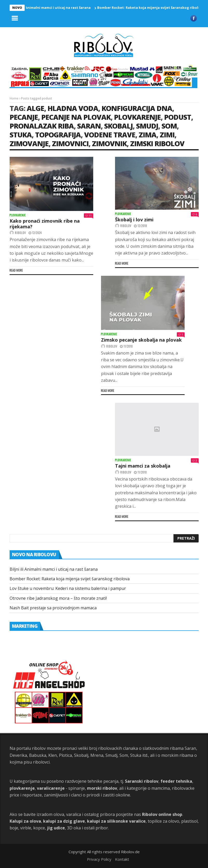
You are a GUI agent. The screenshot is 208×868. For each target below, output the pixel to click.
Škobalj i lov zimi (134, 220)
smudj (147, 126)
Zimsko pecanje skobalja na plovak (141, 340)
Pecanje (24, 117)
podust (178, 117)
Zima (147, 135)
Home (14, 98)
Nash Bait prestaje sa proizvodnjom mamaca (53, 608)
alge (35, 108)
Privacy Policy (99, 859)
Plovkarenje (18, 215)
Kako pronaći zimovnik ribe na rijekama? (45, 224)
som (169, 126)
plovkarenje (137, 117)
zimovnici (70, 143)
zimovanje (29, 143)
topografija (58, 135)
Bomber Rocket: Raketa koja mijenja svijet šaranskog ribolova (153, 8)
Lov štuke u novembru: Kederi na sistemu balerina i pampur (68, 588)
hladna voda (73, 108)
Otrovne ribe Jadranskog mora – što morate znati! (58, 598)
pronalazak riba (42, 126)
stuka (21, 135)
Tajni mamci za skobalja (143, 466)
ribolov (21, 233)
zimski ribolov (157, 143)
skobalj (118, 126)
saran (89, 126)
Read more (16, 270)
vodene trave (110, 135)
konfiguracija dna (137, 108)
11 (89, 216)
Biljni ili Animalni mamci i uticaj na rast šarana (53, 8)
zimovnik (109, 143)
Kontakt (122, 859)
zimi (167, 135)
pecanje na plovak (76, 117)
